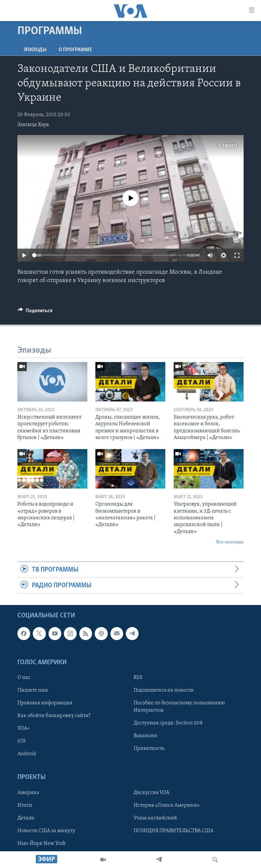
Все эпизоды (230, 542)
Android (27, 754)
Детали (26, 818)
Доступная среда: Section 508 (168, 723)
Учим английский (155, 818)
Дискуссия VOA (151, 793)
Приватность (149, 749)
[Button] (35, 312)
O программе (75, 50)
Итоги (25, 805)
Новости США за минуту (46, 831)
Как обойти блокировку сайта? (54, 716)
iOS (22, 742)
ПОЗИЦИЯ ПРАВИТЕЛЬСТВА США (173, 831)
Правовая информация (45, 703)
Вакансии (145, 736)
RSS (138, 678)
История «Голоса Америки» (167, 805)
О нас (24, 678)
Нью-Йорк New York (41, 844)
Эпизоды (35, 50)
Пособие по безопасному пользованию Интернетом (179, 707)
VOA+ (24, 729)
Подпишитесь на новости (164, 690)
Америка (28, 793)
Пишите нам (33, 690)
